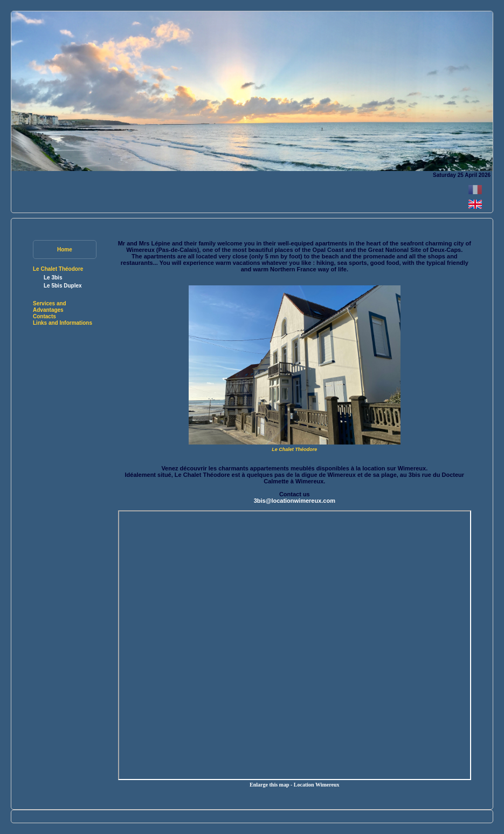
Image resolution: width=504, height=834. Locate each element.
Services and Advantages (50, 307)
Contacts (44, 316)
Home (65, 249)
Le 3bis (53, 278)
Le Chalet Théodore (58, 269)
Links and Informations (63, 323)
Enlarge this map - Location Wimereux (294, 785)
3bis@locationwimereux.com (295, 501)
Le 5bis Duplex (63, 286)
